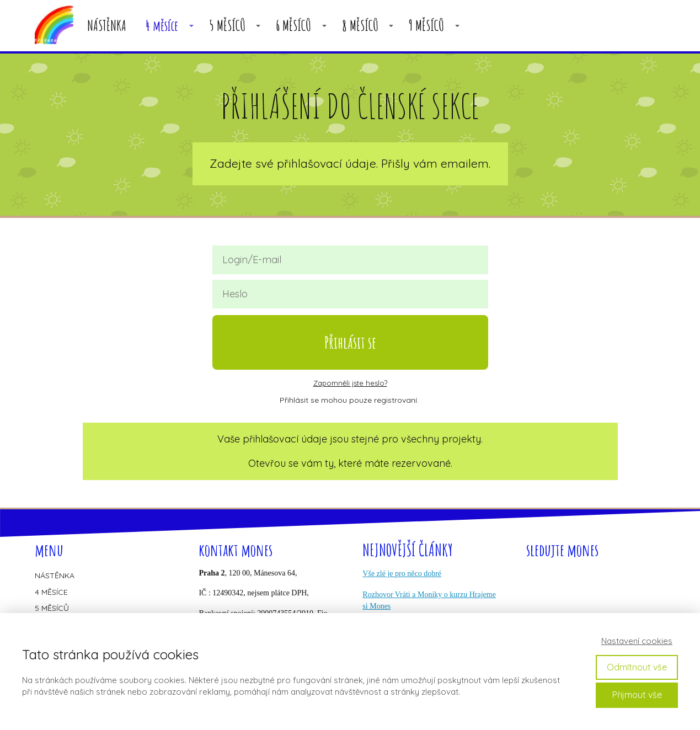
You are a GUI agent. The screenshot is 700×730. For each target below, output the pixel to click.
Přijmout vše (637, 695)
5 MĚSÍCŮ (227, 26)
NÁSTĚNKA (107, 26)
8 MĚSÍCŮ (360, 26)
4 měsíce (162, 26)
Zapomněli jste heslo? (350, 383)
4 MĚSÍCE (51, 592)
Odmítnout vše (637, 667)
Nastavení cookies (637, 641)
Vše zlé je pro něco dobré (402, 574)
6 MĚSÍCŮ (293, 26)
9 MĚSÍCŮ (426, 26)
